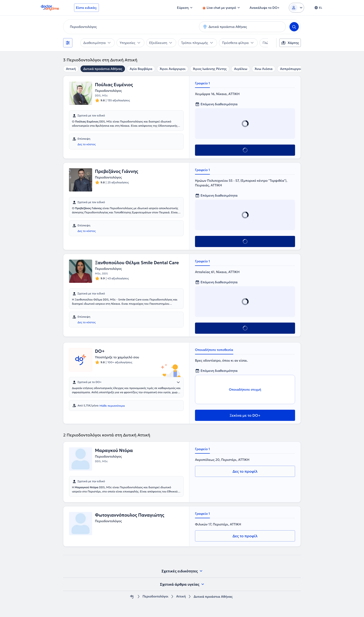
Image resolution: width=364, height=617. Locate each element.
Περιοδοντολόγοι (155, 597)
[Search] (294, 27)
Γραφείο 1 (202, 83)
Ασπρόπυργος (291, 69)
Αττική (71, 69)
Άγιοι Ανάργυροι (173, 69)
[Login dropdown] (296, 8)
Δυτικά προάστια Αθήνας (103, 69)
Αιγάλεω (241, 69)
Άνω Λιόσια (264, 69)
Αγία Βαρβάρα (141, 69)
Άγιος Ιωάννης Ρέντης (210, 69)
